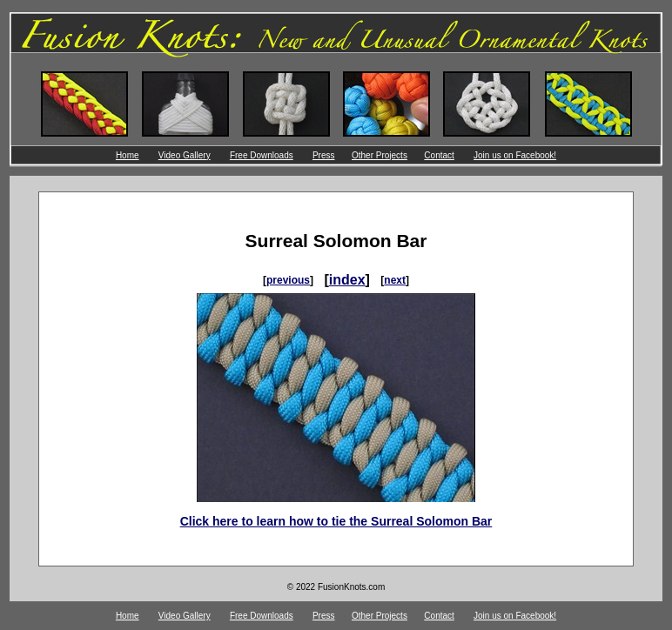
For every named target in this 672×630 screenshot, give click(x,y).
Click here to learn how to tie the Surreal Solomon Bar (336, 521)
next (395, 280)
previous (288, 280)
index (347, 280)
